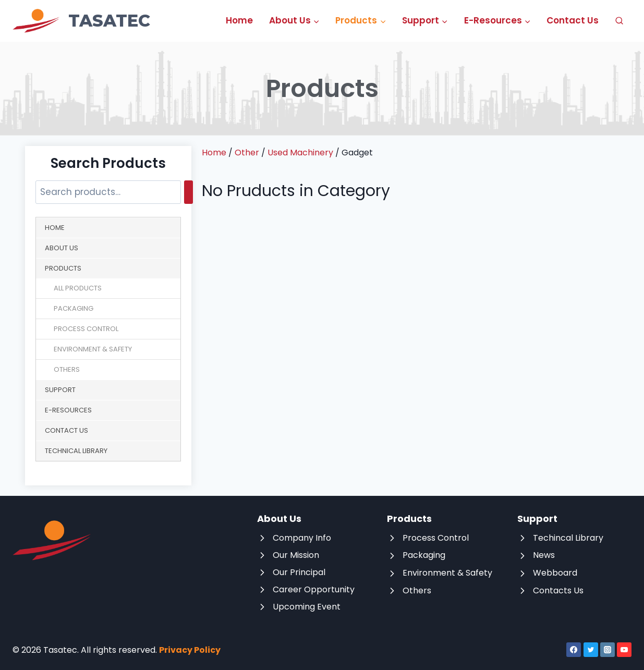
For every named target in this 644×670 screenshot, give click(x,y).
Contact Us (573, 20)
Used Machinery (300, 153)
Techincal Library (568, 538)
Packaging (74, 308)
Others (67, 369)
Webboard (555, 573)
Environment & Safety (93, 349)
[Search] (189, 192)
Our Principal (299, 572)
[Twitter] (591, 650)
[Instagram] (607, 650)
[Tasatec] (81, 21)
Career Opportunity (314, 589)
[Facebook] (574, 650)
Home (239, 20)
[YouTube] (624, 650)
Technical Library (76, 451)
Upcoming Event (307, 607)
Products (63, 268)
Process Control (86, 329)
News (544, 555)
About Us (62, 248)
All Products (78, 288)
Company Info (302, 538)
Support (60, 390)
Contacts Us (558, 590)
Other (247, 153)
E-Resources (68, 410)
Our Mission (296, 555)
